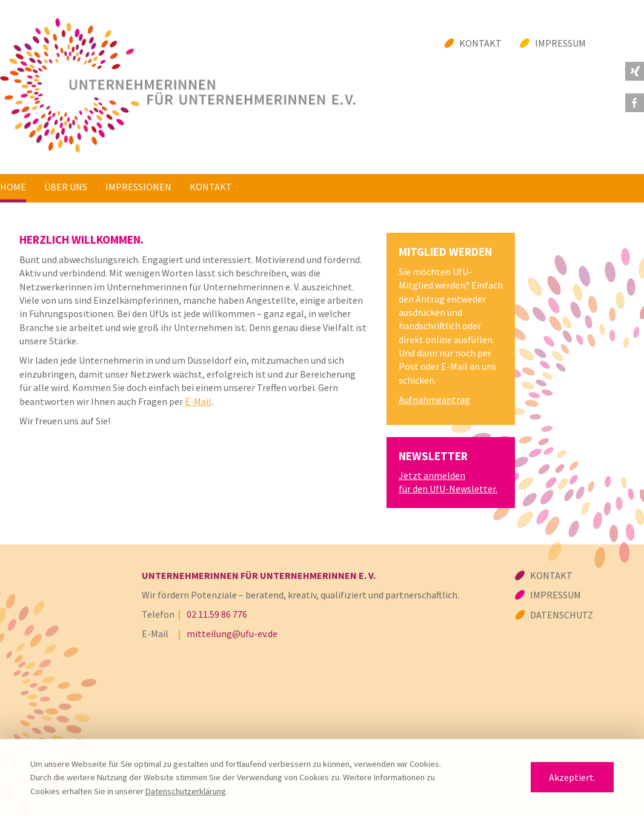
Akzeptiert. (572, 777)
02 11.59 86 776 (217, 614)
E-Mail (198, 401)
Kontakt (480, 43)
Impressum (560, 43)
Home (13, 187)
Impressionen (138, 187)
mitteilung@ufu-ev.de (232, 634)
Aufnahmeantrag (434, 400)
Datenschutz (562, 615)
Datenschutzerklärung (186, 791)
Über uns (66, 187)
